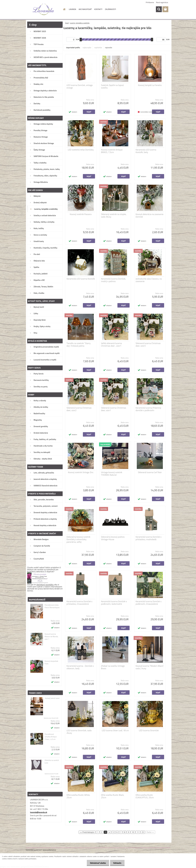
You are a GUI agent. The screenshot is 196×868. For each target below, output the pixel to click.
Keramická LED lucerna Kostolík (81, 279)
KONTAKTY (98, 9)
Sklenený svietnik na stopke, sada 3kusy (114, 216)
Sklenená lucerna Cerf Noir (150, 472)
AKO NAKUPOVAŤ (85, 9)
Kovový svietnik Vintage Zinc (81, 472)
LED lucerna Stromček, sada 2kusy (79, 732)
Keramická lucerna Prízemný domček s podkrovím (148, 409)
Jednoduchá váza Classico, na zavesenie (149, 280)
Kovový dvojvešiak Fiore (51, 662)
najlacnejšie (87, 47)
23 (143, 832)
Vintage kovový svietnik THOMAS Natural (112, 474)
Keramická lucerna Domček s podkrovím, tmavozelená (149, 603)
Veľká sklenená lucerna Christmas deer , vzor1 (111, 345)
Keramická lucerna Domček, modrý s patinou (114, 280)
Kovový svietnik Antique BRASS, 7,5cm (112, 151)
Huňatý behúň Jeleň (52, 698)
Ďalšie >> (150, 832)
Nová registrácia (162, 2)
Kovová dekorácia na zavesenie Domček (150, 216)
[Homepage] (64, 9)
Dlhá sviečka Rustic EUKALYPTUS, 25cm (145, 796)
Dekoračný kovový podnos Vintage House (113, 538)
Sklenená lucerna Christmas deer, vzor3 (148, 345)
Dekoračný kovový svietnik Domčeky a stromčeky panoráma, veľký (78, 539)
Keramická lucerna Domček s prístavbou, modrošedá (149, 538)
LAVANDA (72, 9)
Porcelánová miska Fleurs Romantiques (52, 606)
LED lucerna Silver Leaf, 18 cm (115, 730)
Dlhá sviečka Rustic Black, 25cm (113, 796)
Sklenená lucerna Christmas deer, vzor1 (114, 409)
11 (138, 832)
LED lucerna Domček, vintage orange (80, 86)
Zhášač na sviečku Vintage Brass (113, 667)
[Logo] (43, 9)
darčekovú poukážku (45, 585)
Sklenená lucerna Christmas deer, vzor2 (79, 409)
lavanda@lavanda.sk (39, 812)
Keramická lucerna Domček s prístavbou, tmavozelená (79, 603)
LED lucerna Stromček (149, 730)
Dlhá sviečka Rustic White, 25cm (78, 796)
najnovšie (109, 47)
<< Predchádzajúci (87, 832)
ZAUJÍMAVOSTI (110, 9)
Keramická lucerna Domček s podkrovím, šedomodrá (114, 603)
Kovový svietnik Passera (81, 214)
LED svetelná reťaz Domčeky (81, 150)
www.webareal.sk (49, 850)
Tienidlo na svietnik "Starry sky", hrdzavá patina (79, 345)
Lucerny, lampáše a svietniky (80, 23)
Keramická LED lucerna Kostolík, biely (146, 151)
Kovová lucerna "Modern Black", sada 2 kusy (150, 667)
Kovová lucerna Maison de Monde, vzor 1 (51, 637)
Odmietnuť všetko (98, 863)
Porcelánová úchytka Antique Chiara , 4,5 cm (51, 737)
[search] (159, 9)
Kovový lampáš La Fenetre (150, 85)
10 (133, 832)
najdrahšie (98, 47)
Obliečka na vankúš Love (52, 762)
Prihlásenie (150, 2)
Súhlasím (117, 863)
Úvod (67, 23)
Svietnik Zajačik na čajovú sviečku (112, 86)
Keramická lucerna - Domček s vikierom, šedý (80, 667)
